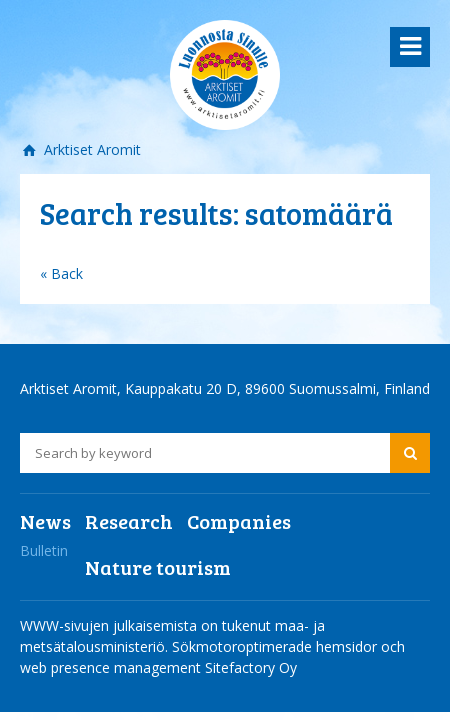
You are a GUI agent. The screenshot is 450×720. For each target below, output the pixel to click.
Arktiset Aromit (90, 149)
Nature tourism (158, 567)
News (45, 521)
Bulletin (44, 550)
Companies (239, 521)
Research (129, 521)
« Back (61, 273)
